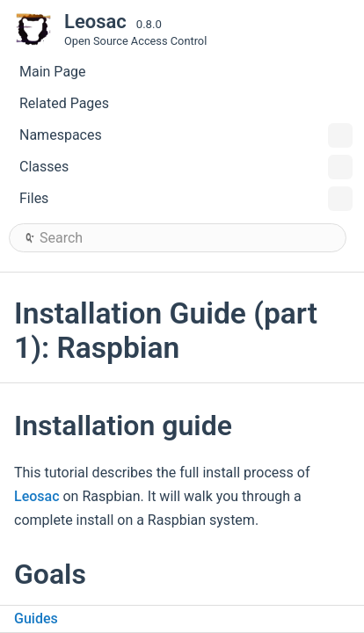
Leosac (37, 496)
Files (186, 199)
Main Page (53, 72)
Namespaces (186, 135)
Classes (186, 167)
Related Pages (64, 103)
